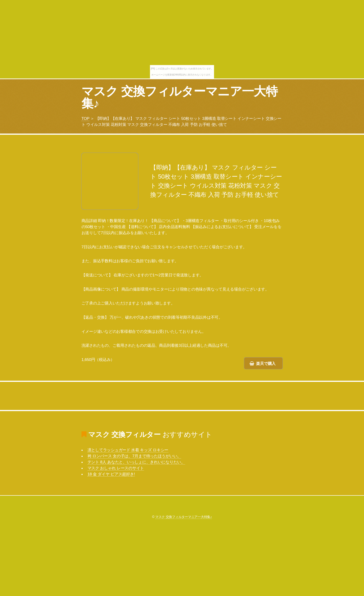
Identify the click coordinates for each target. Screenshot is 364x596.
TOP (85, 118)
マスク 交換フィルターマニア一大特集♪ (180, 97)
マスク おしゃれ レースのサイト (116, 468)
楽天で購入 (266, 363)
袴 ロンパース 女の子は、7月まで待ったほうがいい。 (134, 456)
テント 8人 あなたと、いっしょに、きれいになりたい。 (136, 462)
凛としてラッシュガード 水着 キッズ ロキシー (128, 450)
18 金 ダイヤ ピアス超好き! (111, 474)
